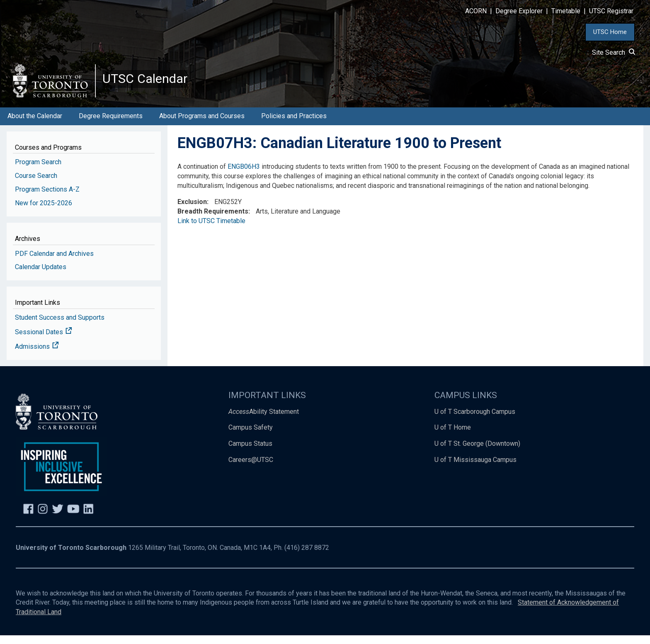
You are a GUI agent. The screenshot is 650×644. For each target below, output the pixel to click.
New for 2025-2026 (44, 212)
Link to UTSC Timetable (211, 230)
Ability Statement (264, 420)
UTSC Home (610, 32)
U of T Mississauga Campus (475, 468)
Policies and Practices (294, 125)
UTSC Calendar (152, 83)
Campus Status (250, 452)
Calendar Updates (41, 276)
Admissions (37, 355)
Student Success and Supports (60, 326)
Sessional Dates (44, 341)
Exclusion (192, 210)
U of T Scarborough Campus (475, 420)
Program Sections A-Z (47, 198)
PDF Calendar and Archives (54, 262)
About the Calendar (35, 125)
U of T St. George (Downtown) (477, 452)
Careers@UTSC (251, 468)
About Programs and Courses (202, 125)
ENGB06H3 (244, 175)
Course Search (36, 184)
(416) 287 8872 (307, 556)
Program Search (38, 171)
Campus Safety (251, 436)
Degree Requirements (111, 125)
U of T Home (453, 436)
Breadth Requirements (213, 220)
